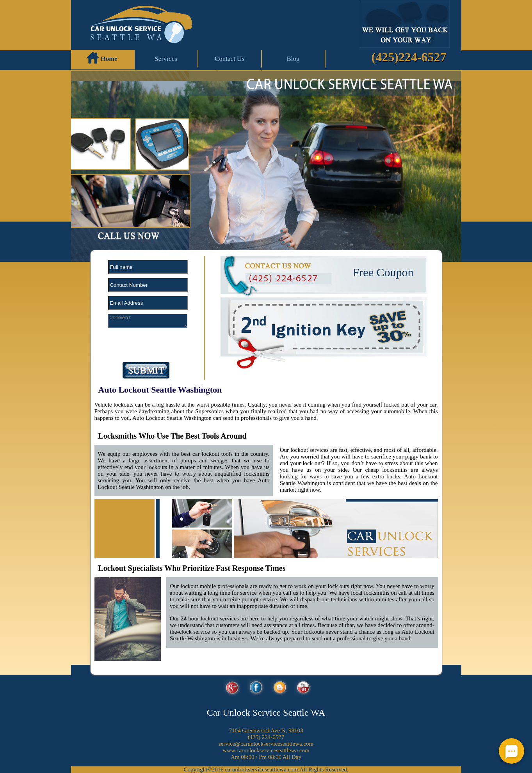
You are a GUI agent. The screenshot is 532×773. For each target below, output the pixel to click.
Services (166, 59)
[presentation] (141, 347)
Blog (293, 59)
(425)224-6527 (409, 57)
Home (102, 58)
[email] (266, 744)
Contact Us (230, 59)
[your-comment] (148, 321)
